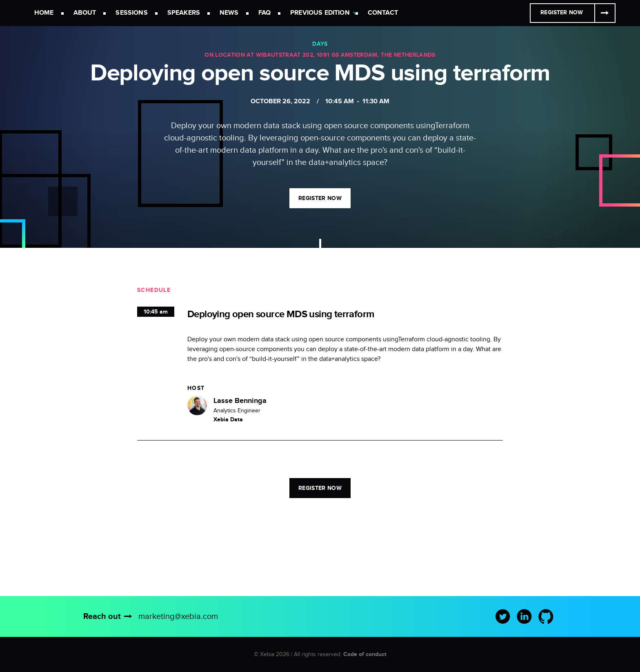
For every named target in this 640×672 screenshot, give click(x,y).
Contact (383, 13)
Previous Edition (320, 13)
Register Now (562, 12)
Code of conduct (365, 654)
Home (44, 13)
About (85, 13)
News (229, 13)
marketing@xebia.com (178, 616)
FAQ (264, 13)
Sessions (131, 13)
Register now (320, 198)
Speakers (184, 13)
